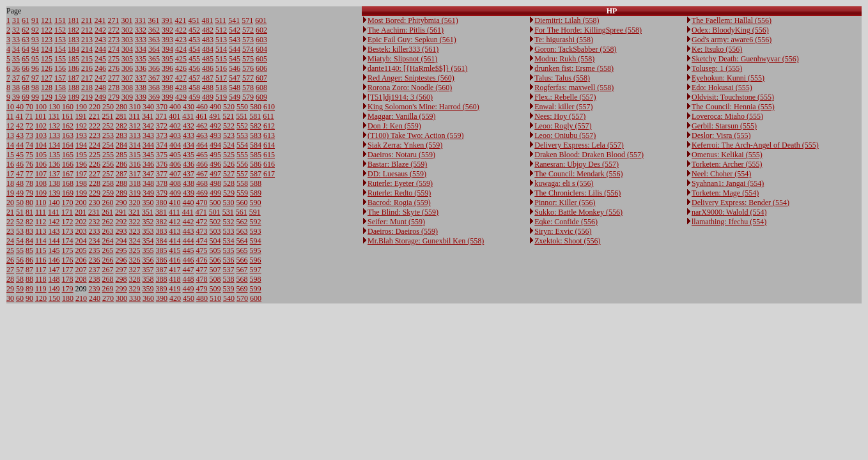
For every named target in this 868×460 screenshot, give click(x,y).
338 (141, 88)
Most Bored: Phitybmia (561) (413, 20)
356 (148, 260)
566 (242, 260)
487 (208, 78)
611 (268, 116)
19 (10, 193)
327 (135, 270)
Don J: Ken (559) (394, 126)
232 (95, 222)
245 (100, 59)
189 (74, 97)
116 (41, 260)
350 (148, 203)
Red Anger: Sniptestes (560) (411, 78)
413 (175, 231)
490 (215, 107)
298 (121, 279)
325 (135, 250)
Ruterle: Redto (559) (399, 193)
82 (29, 222)
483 (208, 40)
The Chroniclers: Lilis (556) (577, 193)
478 (202, 279)
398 (167, 88)
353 (148, 231)
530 (229, 203)
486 (208, 68)
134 (54, 145)
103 (41, 135)
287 (121, 174)
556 (242, 164)
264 (108, 241)
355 (148, 250)
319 (135, 193)
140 (54, 203)
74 (29, 145)
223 (95, 135)
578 (248, 88)
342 (148, 126)
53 (20, 231)
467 (202, 174)
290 (121, 203)
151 (60, 20)
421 (181, 20)
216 (87, 68)
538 (229, 279)
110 (41, 203)
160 (68, 107)
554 (242, 145)
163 (68, 135)
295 (121, 250)
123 (47, 40)
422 (181, 30)
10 (10, 107)
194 (81, 145)
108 (41, 183)
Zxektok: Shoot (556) (567, 241)
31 (16, 20)
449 (189, 289)
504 (215, 241)
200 (81, 203)
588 (256, 183)
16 (10, 164)
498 (215, 183)
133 (54, 135)
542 (235, 30)
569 (242, 289)
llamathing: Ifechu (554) (729, 222)
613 (269, 135)
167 (68, 174)
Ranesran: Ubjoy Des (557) (577, 164)
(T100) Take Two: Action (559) (416, 135)
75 (29, 155)
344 (148, 145)
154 (60, 49)
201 (81, 212)
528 (229, 183)
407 (175, 174)
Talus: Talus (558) (562, 78)
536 (229, 260)
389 (162, 289)
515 (221, 59)
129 (47, 97)
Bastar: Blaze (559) (397, 164)
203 (81, 231)
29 (10, 289)
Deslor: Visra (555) (721, 135)
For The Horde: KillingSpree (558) (588, 30)
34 (16, 49)
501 (215, 212)
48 (20, 183)
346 (148, 164)
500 (215, 203)
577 (248, 78)
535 (229, 250)
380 (162, 203)
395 (167, 59)
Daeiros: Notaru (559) (401, 155)
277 (114, 78)
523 (229, 135)
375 (162, 155)
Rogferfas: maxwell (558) (574, 88)
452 (194, 30)
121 (47, 20)
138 (54, 183)
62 (26, 30)
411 (174, 212)
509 (215, 289)
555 (242, 155)
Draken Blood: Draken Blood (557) (589, 155)
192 (81, 126)
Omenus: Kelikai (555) (727, 155)
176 (68, 260)
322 (135, 222)
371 (161, 116)
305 (127, 59)
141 (54, 212)
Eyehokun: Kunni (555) (728, 78)
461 (201, 116)
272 (114, 30)
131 (54, 116)
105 (41, 155)
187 (74, 78)
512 (221, 30)
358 (148, 279)
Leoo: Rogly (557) (563, 126)
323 (135, 231)
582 (256, 126)
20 (10, 203)
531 (228, 212)
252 (108, 126)
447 (189, 270)
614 (269, 145)
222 (95, 126)
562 (242, 222)
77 (29, 174)
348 (148, 183)
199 (81, 193)
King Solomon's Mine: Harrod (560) (423, 107)
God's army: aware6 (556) (732, 40)
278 (114, 88)
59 (20, 289)
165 (68, 155)
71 (29, 116)
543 (235, 40)
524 (229, 145)
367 (154, 78)
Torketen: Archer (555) (727, 164)
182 (74, 30)
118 (41, 279)
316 (135, 164)
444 (189, 241)
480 (202, 298)
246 (100, 68)
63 (26, 40)
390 (162, 298)
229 (95, 193)
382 (162, 222)
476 (202, 260)
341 (148, 116)
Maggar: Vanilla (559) (401, 116)
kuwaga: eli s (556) (564, 183)
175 (68, 250)
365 (154, 59)
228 (95, 183)
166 (68, 164)
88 (29, 279)
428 (181, 88)
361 (154, 20)
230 (95, 203)
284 (121, 145)
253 (108, 135)
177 (68, 270)
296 (121, 260)
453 (194, 40)
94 (35, 49)
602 (261, 30)
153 (60, 40)
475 (202, 250)
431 (188, 116)
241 (100, 20)
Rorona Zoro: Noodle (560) (410, 88)
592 (256, 222)
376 (162, 164)
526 (229, 164)
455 (194, 59)
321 (134, 212)
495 (215, 155)
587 (256, 174)
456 (194, 68)
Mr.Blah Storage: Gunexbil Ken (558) (426, 241)
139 (54, 193)
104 (41, 145)
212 (87, 30)
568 (242, 279)
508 (215, 279)
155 (60, 59)
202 (81, 222)
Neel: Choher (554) (721, 174)
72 (29, 126)
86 (29, 260)
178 (68, 279)
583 (256, 135)
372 (162, 126)
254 (108, 145)
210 (81, 298)
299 (121, 289)
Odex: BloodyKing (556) (730, 30)
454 (194, 49)
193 (81, 135)
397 (167, 78)
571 (247, 20)
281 (121, 116)
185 (74, 59)
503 (215, 231)
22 (10, 222)
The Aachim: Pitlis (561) (406, 30)
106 (41, 164)
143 (54, 231)
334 (141, 49)
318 (135, 183)
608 (261, 88)
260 (108, 203)
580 (256, 107)
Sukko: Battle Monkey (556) (578, 212)
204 (81, 241)
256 (108, 164)
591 (255, 212)
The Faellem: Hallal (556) (732, 20)
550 (242, 107)
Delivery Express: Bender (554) (740, 203)
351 (148, 212)
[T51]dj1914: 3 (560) (400, 97)
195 (81, 155)
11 (10, 116)
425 (181, 59)
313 (135, 135)
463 (202, 135)
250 (108, 107)
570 (242, 298)
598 (256, 279)
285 (121, 155)
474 (202, 241)
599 (256, 289)
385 (162, 250)
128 (47, 88)
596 (256, 260)
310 (135, 107)
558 (242, 183)
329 (135, 289)
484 (208, 49)
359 (148, 289)
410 (175, 203)
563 (242, 231)
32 (16, 30)
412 (175, 222)
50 (20, 203)
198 (81, 183)
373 (162, 135)
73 (29, 135)
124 (47, 49)
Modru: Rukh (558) (564, 59)
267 (108, 270)
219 (87, 97)
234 (95, 241)
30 (10, 298)
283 (121, 135)
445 (189, 250)
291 (121, 212)
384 (162, 241)
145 (54, 250)
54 (20, 241)
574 (248, 49)
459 (194, 97)
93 (35, 40)
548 (235, 88)
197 (81, 174)
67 (26, 78)
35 (16, 59)
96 (35, 68)
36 (16, 68)
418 (175, 279)
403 (175, 135)
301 (127, 20)
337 (141, 78)
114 (41, 241)
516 (221, 68)
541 (234, 20)
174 (68, 241)
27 (10, 270)
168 (68, 183)
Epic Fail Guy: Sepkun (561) (412, 40)
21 (10, 212)
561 (242, 212)
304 (127, 49)
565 (242, 250)
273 (114, 40)
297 (121, 270)
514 (221, 49)
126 (47, 68)
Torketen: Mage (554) (725, 193)
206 (81, 260)
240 (95, 298)
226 (95, 164)
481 (208, 20)
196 (81, 164)
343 (148, 135)
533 (229, 231)
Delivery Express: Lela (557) (579, 145)
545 (235, 59)
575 (248, 59)
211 (87, 20)
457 (194, 78)
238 (95, 279)
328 (135, 279)
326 (135, 260)
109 (41, 193)
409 (175, 193)
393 (167, 40)
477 (202, 270)
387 (162, 270)
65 (26, 59)
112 (41, 222)
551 (242, 116)
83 (29, 231)
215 (87, 59)
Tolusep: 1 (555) (717, 68)
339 (141, 97)
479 (202, 289)
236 (95, 260)
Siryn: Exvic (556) (563, 231)
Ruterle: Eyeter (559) (400, 183)
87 (29, 270)
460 (202, 107)
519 (221, 97)
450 (189, 298)
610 (269, 107)
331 (141, 20)
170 (68, 203)
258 (108, 183)
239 (95, 289)
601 (261, 20)
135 (54, 155)
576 (248, 68)
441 (188, 212)
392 (167, 30)
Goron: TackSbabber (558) (575, 49)
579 (248, 97)
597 (256, 270)
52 (20, 222)
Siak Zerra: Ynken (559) (405, 145)
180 (68, 298)
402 (175, 126)
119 (41, 289)
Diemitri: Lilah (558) (567, 20)
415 (175, 250)
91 (35, 20)
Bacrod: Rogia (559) (399, 203)
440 (189, 203)
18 (10, 183)
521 (228, 116)
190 (81, 107)
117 (41, 270)
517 (221, 78)
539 (229, 289)
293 (121, 231)
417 (175, 270)
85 (29, 250)
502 (215, 222)
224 (95, 145)
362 (154, 30)
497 (215, 174)
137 (54, 174)
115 (41, 250)
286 (121, 164)
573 (248, 40)
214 (87, 49)
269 (108, 289)
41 (20, 116)
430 (189, 107)
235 (95, 250)
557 (242, 174)
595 (256, 250)
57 (20, 270)
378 (162, 183)
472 (202, 222)
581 (255, 116)
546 (235, 68)
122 (47, 30)
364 (154, 49)
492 (215, 126)
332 (141, 30)
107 (41, 174)
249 (100, 97)
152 (60, 30)
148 (54, 279)
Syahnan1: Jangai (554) (728, 183)
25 (10, 250)
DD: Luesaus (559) (397, 174)
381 (161, 212)
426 (181, 68)
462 (202, 126)
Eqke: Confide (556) (566, 222)
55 (20, 250)
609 (261, 97)
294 (121, 241)
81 (29, 212)
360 (148, 298)
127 (47, 78)
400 (175, 107)
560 (242, 203)
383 (162, 231)
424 (181, 49)
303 (127, 40)
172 (68, 222)
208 (81, 279)
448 (189, 279)
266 (108, 260)
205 (81, 250)
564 (242, 241)
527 (229, 174)
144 (54, 241)
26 (10, 260)
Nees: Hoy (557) (560, 116)
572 (248, 30)
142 (54, 222)
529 (229, 193)
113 (41, 231)
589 (256, 193)
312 (135, 126)
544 (235, 49)
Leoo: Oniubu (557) (565, 135)
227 (95, 174)
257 (108, 174)
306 (127, 68)
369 (154, 97)
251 (108, 116)
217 (87, 78)
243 (100, 40)
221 (95, 116)
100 (41, 107)
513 (221, 40)
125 (47, 59)
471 (201, 212)
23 (10, 231)
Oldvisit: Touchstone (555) (733, 97)
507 (215, 270)
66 (26, 68)
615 (269, 155)
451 (194, 20)
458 (194, 88)
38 (16, 88)
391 (167, 20)
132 (54, 126)
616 (269, 164)
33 (16, 40)
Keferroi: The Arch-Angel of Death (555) (755, 145)
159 (60, 97)
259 (108, 193)
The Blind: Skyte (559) (403, 212)
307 (127, 78)
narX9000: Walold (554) (729, 212)
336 (141, 68)
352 (148, 222)
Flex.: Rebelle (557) (565, 97)
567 (242, 270)
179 (68, 289)
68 (26, 88)
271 (114, 20)
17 (10, 174)
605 (261, 59)
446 (189, 260)
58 (20, 279)
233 (95, 231)
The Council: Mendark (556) (578, 174)
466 (202, 164)
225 (95, 155)
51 (20, 212)
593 (256, 231)
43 (20, 135)
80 (29, 203)
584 (256, 145)
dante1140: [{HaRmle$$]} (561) (417, 68)
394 (167, 49)
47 (20, 174)
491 (215, 116)
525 (229, 155)
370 (162, 107)
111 (41, 212)
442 (189, 222)
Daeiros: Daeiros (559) (403, 231)
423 (181, 40)
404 (175, 145)
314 (135, 145)
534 (229, 241)
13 (10, 135)
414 (175, 241)
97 (35, 78)
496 (215, 164)
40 (20, 107)
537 (229, 270)
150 (54, 298)
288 (121, 183)
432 (189, 126)
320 (135, 203)
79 (29, 193)
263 (108, 231)
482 (208, 30)
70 (29, 107)
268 (108, 279)
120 (41, 298)
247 (100, 78)
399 (167, 97)
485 (208, 59)
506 (215, 260)
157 (60, 78)
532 (229, 222)
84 (29, 241)
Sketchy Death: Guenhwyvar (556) (745, 59)
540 (229, 298)
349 (148, 193)
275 (114, 59)
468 (202, 183)
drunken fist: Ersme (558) (574, 68)
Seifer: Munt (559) (396, 222)
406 (175, 164)
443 (189, 231)
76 (29, 164)
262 (108, 222)
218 (87, 88)
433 (189, 135)
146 (54, 260)
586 (256, 164)
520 (229, 107)
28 (10, 279)
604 (261, 49)
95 (35, 59)
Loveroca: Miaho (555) (727, 116)
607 (261, 78)
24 (10, 241)
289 (121, 193)
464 (202, 145)
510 (215, 298)
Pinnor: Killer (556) (565, 203)
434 (189, 145)
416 (175, 260)
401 (174, 116)
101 (41, 116)
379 (162, 193)
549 (235, 97)
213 (87, 40)
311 (135, 116)
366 (154, 68)
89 (29, 289)
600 (256, 298)
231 (94, 212)
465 (202, 155)
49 (20, 193)
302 (127, 30)
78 (29, 183)
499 (215, 193)
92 (35, 30)
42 (20, 126)
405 (175, 155)
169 (68, 193)
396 (167, 68)
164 (68, 145)
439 (189, 193)
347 (148, 174)
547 (235, 78)
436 (189, 164)
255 (108, 155)
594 (256, 241)
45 (20, 155)
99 (35, 97)
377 (162, 174)
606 (261, 68)
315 (135, 155)
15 (10, 155)
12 (10, 126)
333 (141, 40)
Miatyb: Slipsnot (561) (402, 59)
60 (20, 298)
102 (41, 126)
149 (54, 289)
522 (229, 126)
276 (114, 68)
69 (26, 97)
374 (162, 145)
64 (26, 49)
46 (20, 164)
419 (175, 289)
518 (221, 88)
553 (242, 135)
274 (114, 49)
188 (74, 88)
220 (95, 107)
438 (189, 183)
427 (181, 78)
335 (141, 59)
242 (100, 30)
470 (202, 203)
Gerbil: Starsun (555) (724, 126)
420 (175, 298)
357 (148, 270)
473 (202, 231)
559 (242, 193)
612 (269, 126)
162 (68, 126)
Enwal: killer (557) (563, 107)
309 (127, 97)
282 (121, 126)
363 (154, 40)
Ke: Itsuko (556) (717, 49)
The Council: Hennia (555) (733, 107)
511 (221, 20)
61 (26, 20)
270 (108, 298)
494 (215, 145)
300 (121, 298)
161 (68, 116)
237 (95, 270)
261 (107, 212)
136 (54, 164)
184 (74, 49)
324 (135, 241)
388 (162, 279)
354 (148, 241)
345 (148, 155)
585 (256, 155)
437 (189, 174)
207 (81, 270)
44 (20, 145)
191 (81, 116)
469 (202, 193)
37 (16, 78)
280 (121, 107)
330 (135, 298)
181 (74, 20)
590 (256, 203)
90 (29, 298)
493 (215, 135)
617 (269, 174)
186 (74, 68)
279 (114, 97)
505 (215, 250)
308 (127, 88)
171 (67, 212)
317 (135, 174)
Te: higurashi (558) (564, 40)
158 (60, 88)
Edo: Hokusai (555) (722, 88)
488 (208, 88)
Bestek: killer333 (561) (403, 49)
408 (175, 183)
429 (181, 97)
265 (108, 250)
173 (68, 231)
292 (121, 222)
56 (20, 260)
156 (60, 68)
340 (148, 107)
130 (54, 107)
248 (100, 88)
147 (54, 270)
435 (189, 155)
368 (154, 88)
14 (10, 145)
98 (35, 88)
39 (16, 97)
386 (162, 260)
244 (100, 49)
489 (208, 97)
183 (74, 40)
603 (261, 40)
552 (242, 126)
